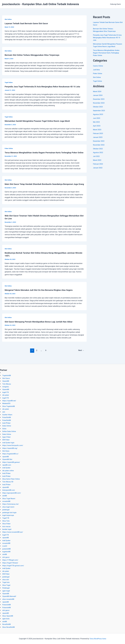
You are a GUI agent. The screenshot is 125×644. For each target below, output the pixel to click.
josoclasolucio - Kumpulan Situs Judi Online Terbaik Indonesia (41, 4)
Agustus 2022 (98, 152)
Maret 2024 (97, 91)
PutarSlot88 (7, 417)
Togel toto (6, 582)
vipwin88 (6, 457)
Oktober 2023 (98, 107)
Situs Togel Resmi (9, 499)
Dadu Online (7, 426)
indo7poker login (9, 443)
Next (81, 355)
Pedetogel (6, 588)
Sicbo (4, 429)
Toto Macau (7, 384)
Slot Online (8, 19)
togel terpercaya (8, 515)
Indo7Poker (7, 423)
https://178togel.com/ (11, 560)
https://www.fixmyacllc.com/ (13, 445)
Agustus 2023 (98, 114)
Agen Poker (7, 437)
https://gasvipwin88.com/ (12, 493)
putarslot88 (7, 549)
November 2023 (99, 103)
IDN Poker (6, 440)
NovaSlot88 (7, 624)
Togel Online (9, 82)
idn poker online (8, 471)
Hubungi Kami (116, 4)
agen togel (6, 591)
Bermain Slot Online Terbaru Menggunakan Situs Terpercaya (33, 55)
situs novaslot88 (9, 599)
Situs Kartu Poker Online (11, 479)
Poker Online (9, 148)
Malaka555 (7, 403)
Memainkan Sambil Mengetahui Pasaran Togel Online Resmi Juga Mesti (39, 121)
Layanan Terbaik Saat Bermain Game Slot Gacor (27, 23)
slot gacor (6, 557)
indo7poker (7, 468)
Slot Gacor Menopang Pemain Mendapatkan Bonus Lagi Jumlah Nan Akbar (40, 326)
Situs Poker (7, 524)
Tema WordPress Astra (98, 639)
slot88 (5, 496)
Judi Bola (97, 70)
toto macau (7, 526)
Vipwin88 (6, 381)
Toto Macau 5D (8, 482)
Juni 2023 (97, 118)
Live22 (5, 546)
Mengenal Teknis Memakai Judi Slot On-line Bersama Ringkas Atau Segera (40, 295)
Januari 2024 (98, 95)
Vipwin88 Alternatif (9, 596)
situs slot (6, 580)
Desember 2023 (99, 99)
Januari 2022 (98, 168)
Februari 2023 (98, 133)
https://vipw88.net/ (10, 401)
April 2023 (97, 126)
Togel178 (6, 518)
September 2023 (99, 111)
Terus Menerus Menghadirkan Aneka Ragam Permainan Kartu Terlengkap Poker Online (107, 53)
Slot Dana (6, 451)
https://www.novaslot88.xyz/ (13, 532)
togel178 (6, 392)
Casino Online (98, 66)
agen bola (6, 619)
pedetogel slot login (10, 512)
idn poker (6, 395)
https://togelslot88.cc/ (11, 454)
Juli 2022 (96, 156)
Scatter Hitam (8, 415)
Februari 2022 (98, 164)
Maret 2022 (97, 160)
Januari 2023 (98, 137)
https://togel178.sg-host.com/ (14, 566)
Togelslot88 (7, 375)
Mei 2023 (97, 122)
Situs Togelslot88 (9, 406)
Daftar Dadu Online (9, 431)
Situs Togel (7, 585)
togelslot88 (7, 552)
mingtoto (6, 387)
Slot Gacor (6, 378)
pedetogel (6, 510)
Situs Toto (6, 521)
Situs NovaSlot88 (9, 627)
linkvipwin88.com (9, 490)
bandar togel (7, 529)
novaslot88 (7, 501)
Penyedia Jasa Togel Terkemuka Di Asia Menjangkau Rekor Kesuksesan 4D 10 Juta (44, 86)
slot (4, 412)
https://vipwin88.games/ (12, 462)
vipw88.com (7, 465)
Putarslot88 (7, 605)
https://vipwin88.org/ (10, 448)
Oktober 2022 (98, 149)
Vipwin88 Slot (8, 459)
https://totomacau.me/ (11, 504)
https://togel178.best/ (11, 563)
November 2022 (99, 145)
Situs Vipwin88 (8, 616)
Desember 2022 (99, 141)
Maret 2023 (97, 130)
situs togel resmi (9, 507)
